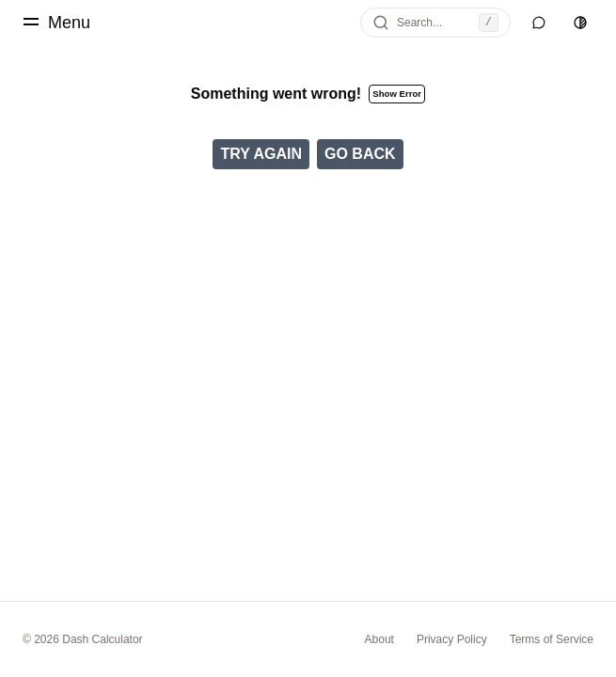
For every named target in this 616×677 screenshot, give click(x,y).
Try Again (261, 154)
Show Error (397, 94)
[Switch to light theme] (580, 23)
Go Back (360, 154)
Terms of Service (552, 639)
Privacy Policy (452, 639)
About (379, 639)
